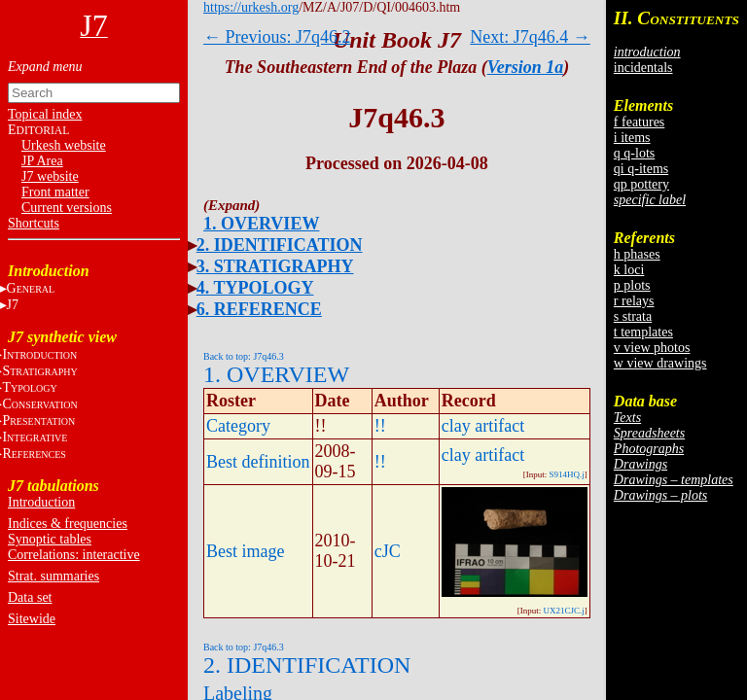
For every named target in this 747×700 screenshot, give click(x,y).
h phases (637, 254)
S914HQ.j (567, 474)
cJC (388, 551)
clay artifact (483, 426)
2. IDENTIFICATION (280, 245)
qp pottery (641, 184)
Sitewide (32, 619)
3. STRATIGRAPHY (275, 266)
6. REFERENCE (259, 309)
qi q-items (641, 169)
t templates (643, 332)
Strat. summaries (53, 576)
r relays (634, 301)
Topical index (45, 114)
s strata (633, 316)
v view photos (652, 348)
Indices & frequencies (68, 524)
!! (380, 426)
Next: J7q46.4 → (530, 37)
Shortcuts (34, 223)
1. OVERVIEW (261, 224)
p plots (632, 285)
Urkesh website (64, 145)
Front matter (55, 192)
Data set (30, 597)
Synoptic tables (50, 539)
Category (238, 426)
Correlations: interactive (74, 555)
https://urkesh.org (251, 7)
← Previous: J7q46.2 (277, 37)
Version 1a (526, 67)
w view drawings (660, 363)
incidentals (643, 68)
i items (632, 138)
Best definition (258, 462)
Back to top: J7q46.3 (244, 356)
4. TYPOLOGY (255, 288)
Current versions (67, 208)
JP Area (42, 161)
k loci (629, 270)
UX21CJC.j (564, 611)
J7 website (50, 176)
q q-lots (634, 153)
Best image (245, 551)
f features (639, 122)
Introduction (41, 502)
